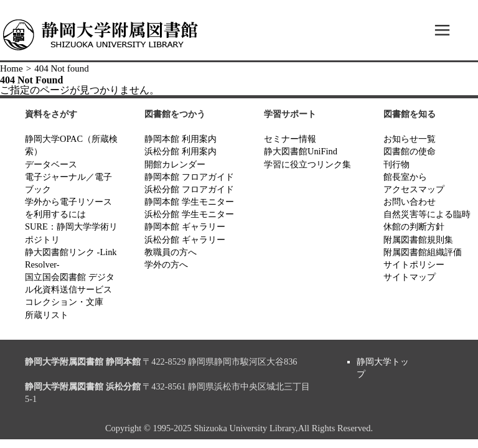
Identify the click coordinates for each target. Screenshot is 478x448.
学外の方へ (166, 264)
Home (12, 68)
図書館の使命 (410, 151)
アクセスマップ (414, 189)
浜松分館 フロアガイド (189, 189)
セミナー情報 (290, 139)
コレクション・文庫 (64, 302)
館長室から (405, 177)
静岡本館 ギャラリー (185, 226)
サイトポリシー (414, 264)
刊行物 (396, 164)
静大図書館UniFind (301, 151)
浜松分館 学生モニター (189, 214)
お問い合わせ (410, 202)
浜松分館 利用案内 (180, 151)
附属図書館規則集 (418, 240)
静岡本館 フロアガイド (189, 177)
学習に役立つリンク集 (307, 164)
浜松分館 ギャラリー (185, 240)
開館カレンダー (175, 164)
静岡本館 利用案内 (180, 139)
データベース (51, 164)
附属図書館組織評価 (423, 252)
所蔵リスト (47, 315)
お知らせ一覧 (410, 139)
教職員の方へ (171, 252)
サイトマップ (410, 277)
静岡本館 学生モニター (189, 202)
